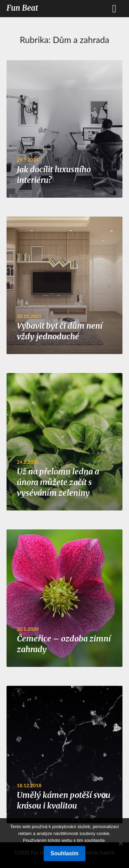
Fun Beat (22, 8)
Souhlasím (64, 853)
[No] (120, 843)
